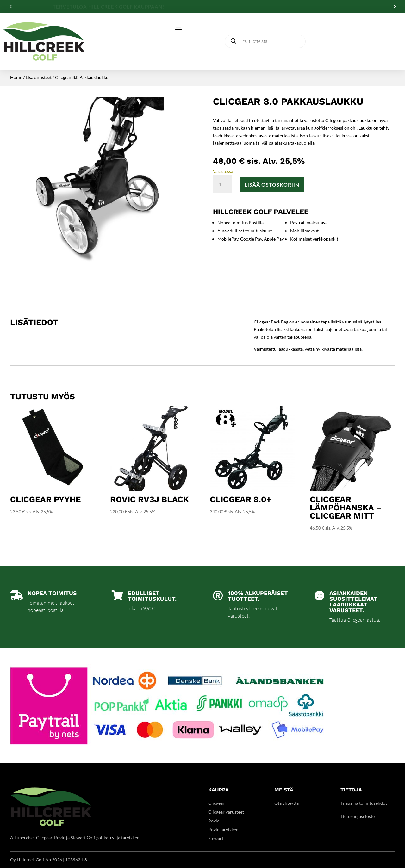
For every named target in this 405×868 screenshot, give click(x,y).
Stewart (216, 838)
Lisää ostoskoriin (272, 185)
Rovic (214, 821)
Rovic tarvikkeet (224, 830)
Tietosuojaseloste (358, 816)
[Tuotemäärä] (222, 184)
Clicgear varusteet (226, 812)
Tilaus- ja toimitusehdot (364, 803)
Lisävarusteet (39, 77)
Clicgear (216, 803)
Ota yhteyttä (287, 803)
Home (16, 77)
